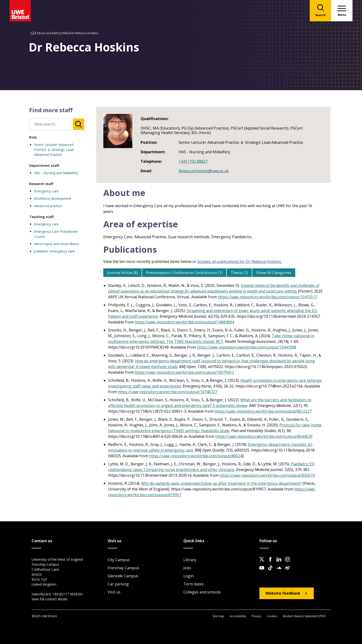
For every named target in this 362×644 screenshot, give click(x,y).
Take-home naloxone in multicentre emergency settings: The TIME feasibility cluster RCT (211, 339)
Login (188, 576)
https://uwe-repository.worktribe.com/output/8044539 (264, 436)
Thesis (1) (239, 273)
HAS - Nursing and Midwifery (56, 173)
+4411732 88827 (193, 161)
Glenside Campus (123, 576)
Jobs (187, 568)
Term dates (194, 584)
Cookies (272, 616)
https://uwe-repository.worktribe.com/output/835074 (267, 475)
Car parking (118, 584)
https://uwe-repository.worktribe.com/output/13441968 (247, 347)
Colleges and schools (202, 592)
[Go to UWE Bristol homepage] (32, 33)
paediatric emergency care (54, 251)
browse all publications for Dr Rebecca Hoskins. (240, 261)
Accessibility (238, 616)
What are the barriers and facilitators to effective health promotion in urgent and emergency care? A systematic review (210, 403)
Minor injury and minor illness (57, 244)
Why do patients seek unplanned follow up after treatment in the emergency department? (221, 483)
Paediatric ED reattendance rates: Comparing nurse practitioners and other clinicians (211, 467)
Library (190, 560)
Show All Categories (274, 273)
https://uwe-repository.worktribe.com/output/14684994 (184, 322)
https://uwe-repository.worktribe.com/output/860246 (197, 456)
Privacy (256, 616)
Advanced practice (48, 206)
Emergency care (46, 191)
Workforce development (53, 198)
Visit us (114, 592)
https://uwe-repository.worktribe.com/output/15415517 (267, 297)
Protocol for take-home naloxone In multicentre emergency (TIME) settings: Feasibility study (215, 428)
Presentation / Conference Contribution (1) (184, 273)
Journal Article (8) (122, 273)
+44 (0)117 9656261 (68, 594)
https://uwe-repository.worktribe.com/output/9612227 (263, 411)
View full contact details (50, 599)
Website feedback (283, 593)
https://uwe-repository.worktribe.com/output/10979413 (184, 372)
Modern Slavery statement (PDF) (304, 616)
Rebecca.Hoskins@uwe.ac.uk (204, 171)
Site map (218, 616)
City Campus (119, 560)
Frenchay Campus (123, 568)
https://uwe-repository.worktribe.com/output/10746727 (167, 392)
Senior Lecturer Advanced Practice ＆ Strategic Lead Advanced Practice (54, 150)
